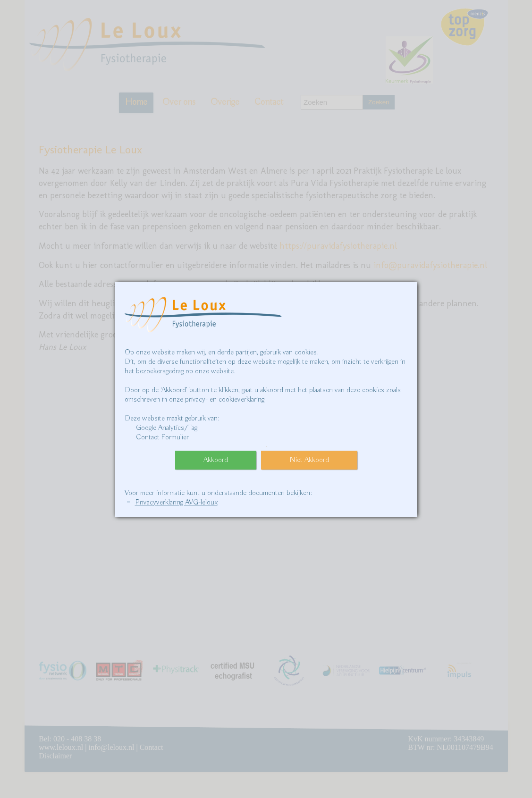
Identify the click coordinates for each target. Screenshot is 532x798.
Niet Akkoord (309, 460)
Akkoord (216, 460)
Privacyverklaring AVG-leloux (176, 503)
